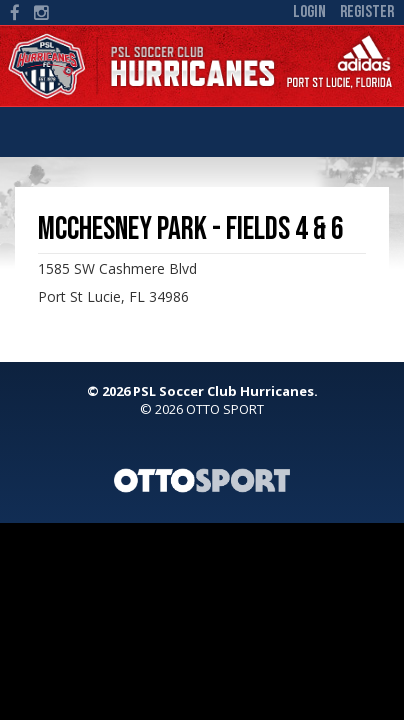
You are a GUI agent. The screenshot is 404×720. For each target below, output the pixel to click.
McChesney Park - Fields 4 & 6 (191, 229)
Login (309, 12)
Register (367, 12)
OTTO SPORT (225, 409)
